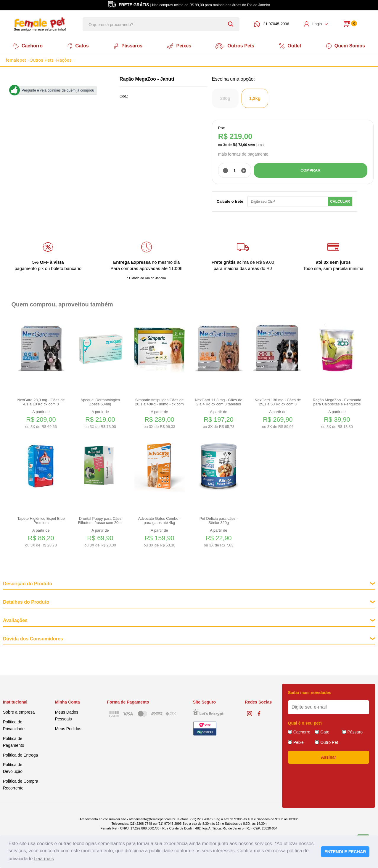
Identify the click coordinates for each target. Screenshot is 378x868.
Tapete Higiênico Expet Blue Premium (41, 520)
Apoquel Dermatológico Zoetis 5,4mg (100, 402)
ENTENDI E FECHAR (345, 852)
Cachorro (26, 46)
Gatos (77, 46)
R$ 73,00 (240, 144)
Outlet (292, 46)
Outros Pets (236, 46)
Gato (325, 731)
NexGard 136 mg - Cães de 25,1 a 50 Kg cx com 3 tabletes (278, 402)
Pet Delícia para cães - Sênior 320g (219, 520)
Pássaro (355, 731)
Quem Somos (347, 46)
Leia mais (44, 859)
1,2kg (255, 98)
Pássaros (127, 46)
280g (225, 98)
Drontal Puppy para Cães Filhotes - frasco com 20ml (100, 520)
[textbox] (161, 24)
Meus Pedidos (68, 728)
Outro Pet (329, 742)
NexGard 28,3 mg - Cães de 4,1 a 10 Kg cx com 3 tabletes (41, 402)
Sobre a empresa (19, 712)
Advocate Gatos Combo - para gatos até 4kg (160, 520)
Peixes (179, 46)
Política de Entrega (20, 754)
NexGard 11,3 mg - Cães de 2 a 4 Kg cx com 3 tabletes (218, 402)
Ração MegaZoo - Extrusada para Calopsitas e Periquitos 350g (337, 402)
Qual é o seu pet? (305, 722)
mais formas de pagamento (243, 154)
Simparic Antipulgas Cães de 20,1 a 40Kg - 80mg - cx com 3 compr (159, 402)
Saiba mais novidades (310, 692)
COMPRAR (310, 170)
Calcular (340, 201)
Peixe (299, 742)
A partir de (41, 419)
